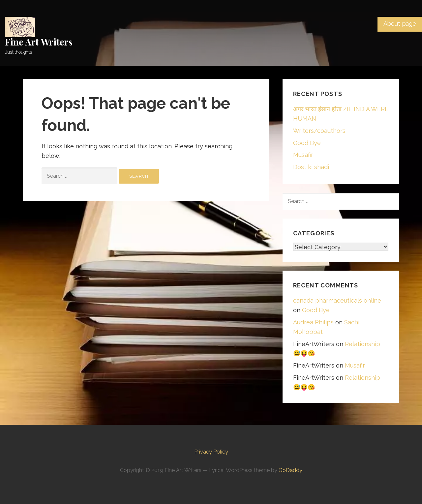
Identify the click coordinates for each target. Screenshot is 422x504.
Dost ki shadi (311, 167)
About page (400, 24)
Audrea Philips (313, 322)
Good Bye (307, 143)
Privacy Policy (211, 452)
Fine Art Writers (39, 42)
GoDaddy (290, 470)
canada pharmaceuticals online (337, 300)
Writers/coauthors (319, 131)
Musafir (303, 155)
